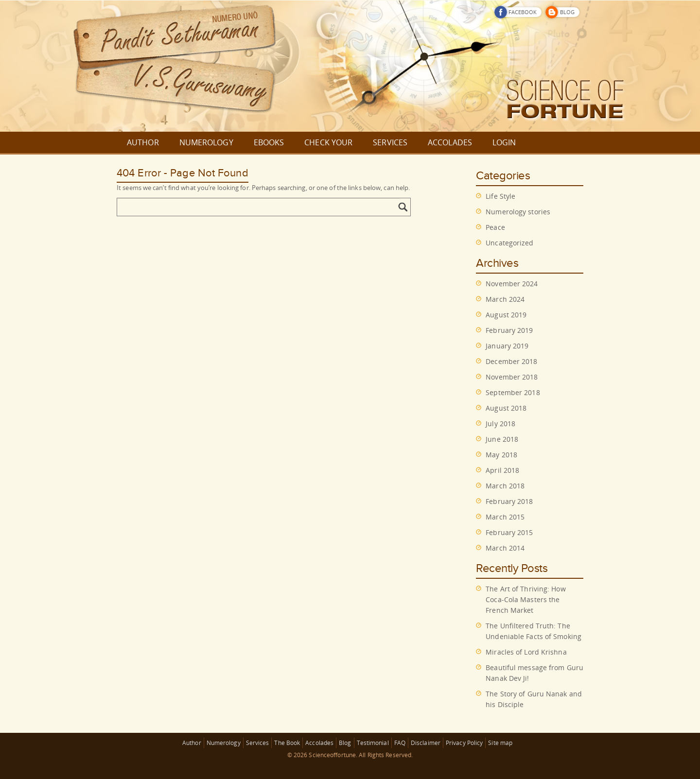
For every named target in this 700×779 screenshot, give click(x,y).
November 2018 (512, 377)
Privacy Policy (464, 743)
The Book (287, 743)
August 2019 (506, 315)
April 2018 (502, 470)
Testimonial (373, 743)
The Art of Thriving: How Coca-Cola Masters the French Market (525, 599)
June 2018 (502, 439)
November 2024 (512, 284)
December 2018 (511, 361)
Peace (495, 227)
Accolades (319, 743)
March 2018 (505, 486)
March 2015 (505, 517)
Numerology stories (518, 212)
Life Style (500, 196)
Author (192, 743)
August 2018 (506, 408)
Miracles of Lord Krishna (526, 652)
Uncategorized (509, 243)
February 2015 (509, 532)
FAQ (400, 743)
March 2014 (505, 548)
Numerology (224, 743)
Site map (500, 743)
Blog (345, 743)
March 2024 (505, 299)
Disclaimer (426, 743)
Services (258, 743)
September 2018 (513, 392)
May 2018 (501, 455)
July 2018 (500, 424)
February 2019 (509, 330)
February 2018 (509, 501)
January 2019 (507, 346)
